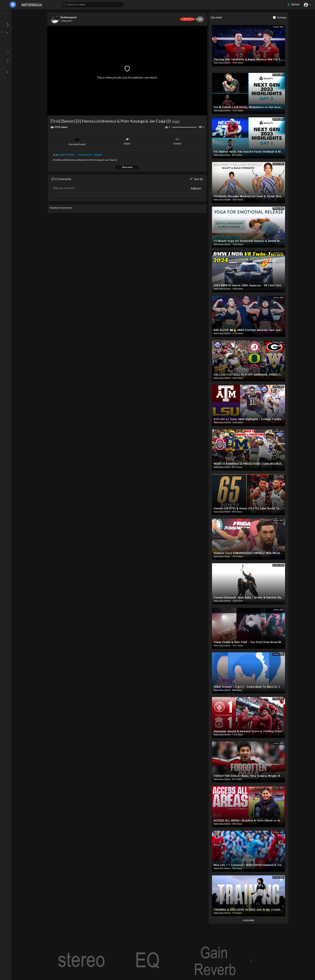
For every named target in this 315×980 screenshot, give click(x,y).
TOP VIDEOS (15, 18)
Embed (187, 140)
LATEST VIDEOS (17, 24)
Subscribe (191, 19)
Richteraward (79, 17)
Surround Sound (87, 140)
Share (136, 140)
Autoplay (291, 18)
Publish (205, 188)
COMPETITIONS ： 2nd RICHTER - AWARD (89, 154)
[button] (307, 5)
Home (11, 12)
